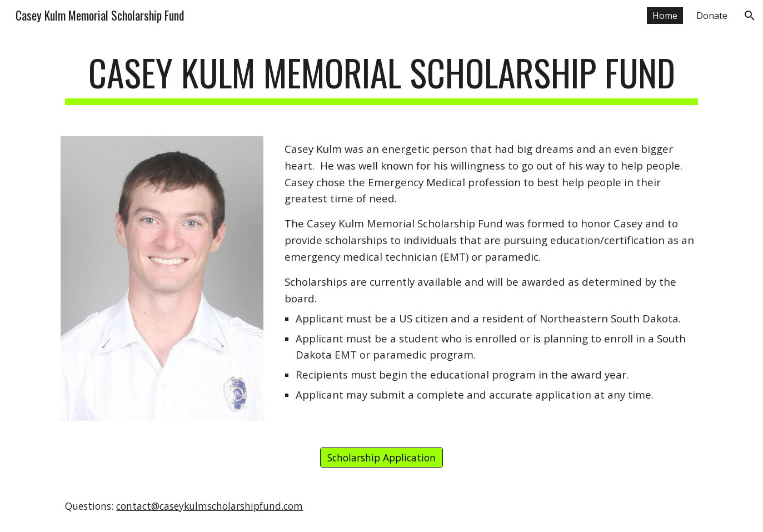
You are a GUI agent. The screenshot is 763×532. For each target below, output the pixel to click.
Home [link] (665, 16)
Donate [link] (712, 16)
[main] (381, 78)
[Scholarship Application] (381, 458)
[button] (750, 16)
